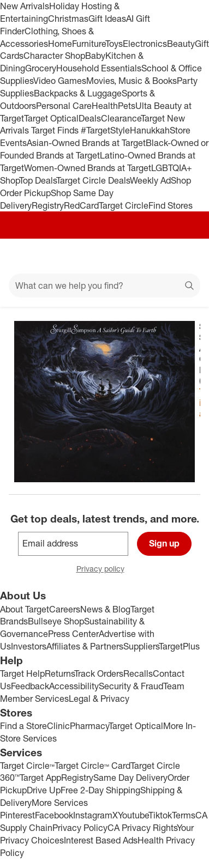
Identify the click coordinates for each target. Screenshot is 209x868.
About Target (25, 609)
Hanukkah (150, 130)
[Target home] (105, 256)
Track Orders (99, 673)
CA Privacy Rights (142, 828)
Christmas (68, 19)
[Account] (158, 256)
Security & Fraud (131, 686)
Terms (184, 815)
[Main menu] (23, 256)
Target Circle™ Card (92, 766)
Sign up (164, 543)
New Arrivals (25, 6)
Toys (114, 44)
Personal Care (64, 106)
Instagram (93, 815)
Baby (95, 56)
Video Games (60, 81)
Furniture (89, 44)
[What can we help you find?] (104, 286)
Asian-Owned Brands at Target (86, 143)
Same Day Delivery (130, 778)
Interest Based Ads (101, 840)
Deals (90, 118)
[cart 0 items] (186, 256)
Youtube (133, 815)
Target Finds (56, 130)
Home (60, 44)
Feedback (30, 686)
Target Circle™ (27, 766)
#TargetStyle (105, 130)
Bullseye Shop (56, 621)
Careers (65, 609)
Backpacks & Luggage (78, 93)
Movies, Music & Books (132, 81)
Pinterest (17, 815)
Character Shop (54, 56)
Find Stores (171, 205)
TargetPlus (179, 646)
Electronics (145, 44)
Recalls (138, 673)
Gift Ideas (107, 19)
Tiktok (160, 815)
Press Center (73, 634)
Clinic (58, 726)
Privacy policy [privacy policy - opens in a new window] (105, 570)
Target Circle (124, 205)
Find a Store (23, 726)
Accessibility (74, 686)
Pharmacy (89, 726)
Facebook (54, 815)
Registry (48, 205)
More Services (60, 803)
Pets (127, 106)
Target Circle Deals (93, 180)
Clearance (121, 118)
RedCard (81, 205)
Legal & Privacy (99, 699)
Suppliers (141, 646)
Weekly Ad (150, 180)
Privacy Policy (80, 828)
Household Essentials (99, 68)
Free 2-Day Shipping (100, 790)
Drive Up (44, 790)
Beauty (181, 44)
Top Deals (38, 180)
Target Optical (51, 118)
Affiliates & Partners (85, 646)
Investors (29, 646)
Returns (59, 673)
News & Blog (105, 609)
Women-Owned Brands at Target (88, 168)
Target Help (22, 673)
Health (105, 106)
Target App (40, 778)
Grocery (41, 68)
